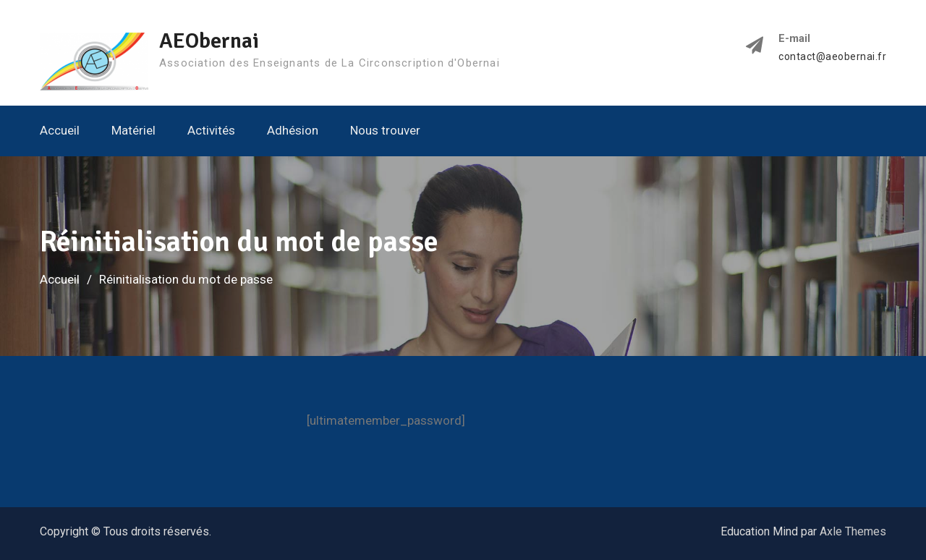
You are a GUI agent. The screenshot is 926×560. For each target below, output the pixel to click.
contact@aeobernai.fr (832, 57)
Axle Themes (853, 531)
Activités (211, 130)
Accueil (60, 130)
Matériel (133, 130)
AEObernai (209, 41)
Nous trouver (385, 130)
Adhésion (293, 130)
